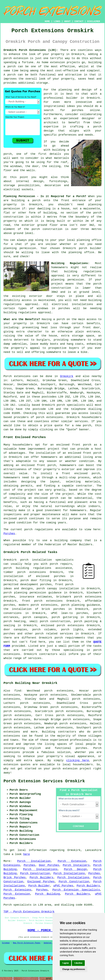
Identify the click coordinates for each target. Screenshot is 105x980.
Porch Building (47, 894)
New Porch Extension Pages (27, 943)
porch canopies (35, 617)
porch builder (90, 248)
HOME (47, 21)
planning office (89, 240)
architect (51, 123)
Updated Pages (51, 943)
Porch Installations (40, 869)
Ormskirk (67, 376)
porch (61, 319)
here (27, 854)
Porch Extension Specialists (76, 890)
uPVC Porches (63, 886)
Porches (9, 534)
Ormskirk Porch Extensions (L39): (31, 50)
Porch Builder (39, 886)
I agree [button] (66, 963)
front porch (92, 453)
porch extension (16, 58)
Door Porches (49, 865)
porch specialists (71, 405)
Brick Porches (15, 878)
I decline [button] (78, 963)
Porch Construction (35, 873)
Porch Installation (34, 861)
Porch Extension (72, 861)
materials (62, 158)
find (18, 691)
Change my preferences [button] (74, 969)
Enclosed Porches (41, 882)
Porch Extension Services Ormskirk (44, 781)
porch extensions (49, 417)
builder (72, 98)
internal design (30, 181)
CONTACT (79, 21)
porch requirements (70, 638)
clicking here (78, 760)
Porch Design (75, 869)
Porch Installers (76, 865)
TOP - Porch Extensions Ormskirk (29, 912)
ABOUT (67, 21)
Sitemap (6, 943)
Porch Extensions (17, 890)
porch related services (54, 634)
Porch (8, 376)
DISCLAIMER (94, 21)
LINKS (57, 21)
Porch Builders (41, 878)
